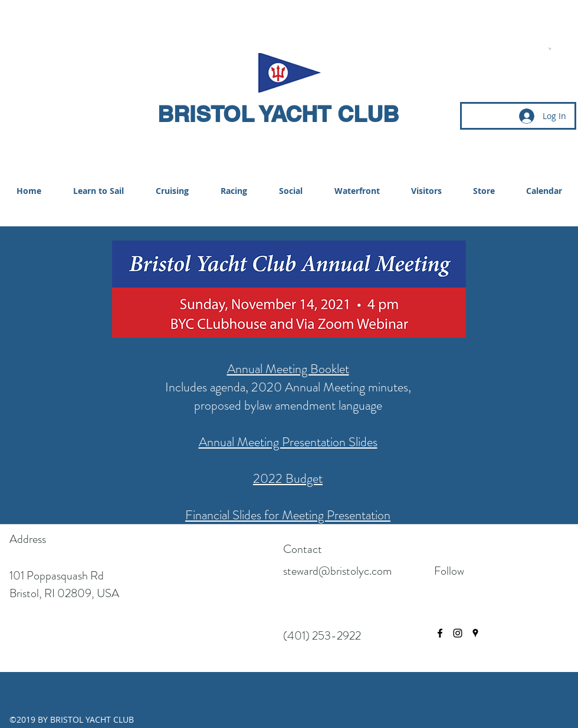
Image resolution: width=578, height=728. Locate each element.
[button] (550, 48)
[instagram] (458, 633)
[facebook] (440, 633)
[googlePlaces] (475, 633)
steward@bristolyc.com (337, 571)
